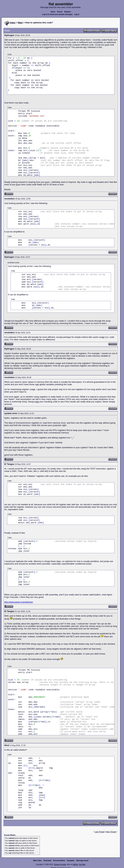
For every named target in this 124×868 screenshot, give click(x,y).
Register (68, 12)
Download (47, 861)
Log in (77, 14)
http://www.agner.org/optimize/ (19, 602)
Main (20, 23)
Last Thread (100, 832)
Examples (71, 861)
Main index (38, 861)
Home (53, 12)
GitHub (75, 864)
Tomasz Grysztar (60, 864)
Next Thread (111, 832)
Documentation (59, 861)
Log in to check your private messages (57, 14)
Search (60, 12)
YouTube (82, 864)
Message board (82, 861)
